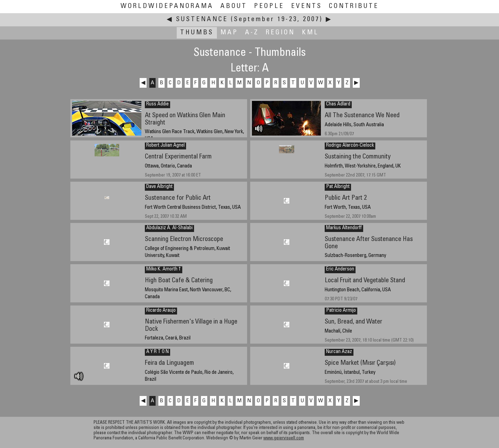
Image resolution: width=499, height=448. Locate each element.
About (234, 6)
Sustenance (202, 20)
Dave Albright (159, 187)
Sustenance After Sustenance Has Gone (369, 243)
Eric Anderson (340, 269)
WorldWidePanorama (167, 6)
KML (310, 33)
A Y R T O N (157, 352)
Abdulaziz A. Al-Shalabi (169, 228)
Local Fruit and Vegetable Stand (365, 281)
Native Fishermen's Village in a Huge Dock (191, 326)
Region (280, 33)
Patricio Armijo (341, 311)
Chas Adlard (338, 104)
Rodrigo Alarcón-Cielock (350, 146)
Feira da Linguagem (169, 363)
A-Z (252, 33)
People (269, 6)
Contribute (354, 6)
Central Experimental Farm (178, 157)
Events (307, 6)
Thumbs (197, 33)
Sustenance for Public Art (178, 198)
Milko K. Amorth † (164, 269)
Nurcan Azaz (339, 352)
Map (229, 33)
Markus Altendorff (344, 228)
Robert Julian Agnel (165, 146)
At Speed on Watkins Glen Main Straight (185, 119)
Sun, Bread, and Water (353, 322)
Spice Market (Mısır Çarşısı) (360, 363)
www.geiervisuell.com (284, 438)
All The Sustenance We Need (362, 116)
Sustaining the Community (358, 157)
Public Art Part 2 (346, 198)
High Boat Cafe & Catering (179, 281)
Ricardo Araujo (161, 311)
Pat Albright (338, 187)
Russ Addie (157, 104)
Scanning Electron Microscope (184, 239)
